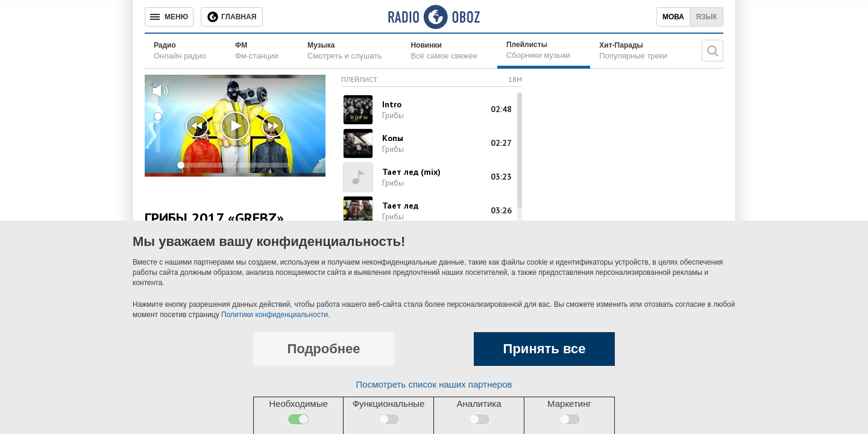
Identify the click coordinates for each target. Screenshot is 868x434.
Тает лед (400, 206)
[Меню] (169, 17)
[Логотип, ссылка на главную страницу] (434, 17)
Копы (393, 138)
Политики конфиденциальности (275, 315)
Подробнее (323, 349)
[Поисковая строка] (712, 51)
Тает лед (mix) (411, 172)
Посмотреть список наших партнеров (434, 384)
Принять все (545, 349)
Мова (673, 17)
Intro (392, 104)
